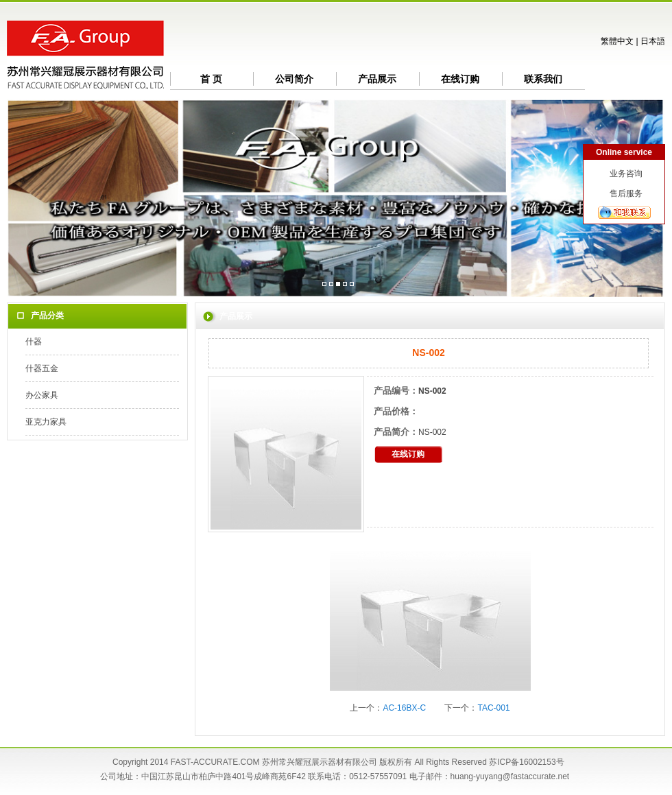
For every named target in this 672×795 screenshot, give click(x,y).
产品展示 (377, 79)
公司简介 (294, 79)
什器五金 (42, 368)
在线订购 (460, 79)
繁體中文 (617, 41)
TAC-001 (493, 708)
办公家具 (42, 395)
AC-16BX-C (404, 708)
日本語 (653, 41)
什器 (34, 342)
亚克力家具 (46, 422)
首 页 (211, 79)
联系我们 (543, 79)
